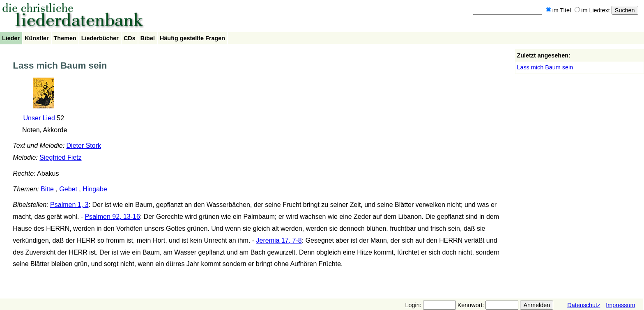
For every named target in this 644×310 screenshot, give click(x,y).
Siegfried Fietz (60, 157)
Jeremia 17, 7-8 (279, 240)
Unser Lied (39, 118)
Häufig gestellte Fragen (192, 38)
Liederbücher (100, 38)
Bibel (148, 38)
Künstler (37, 38)
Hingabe (95, 189)
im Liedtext (592, 10)
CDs (130, 38)
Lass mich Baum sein (545, 67)
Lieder (11, 38)
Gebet (68, 189)
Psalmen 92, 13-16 (113, 217)
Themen (65, 38)
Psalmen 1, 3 (69, 205)
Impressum (620, 305)
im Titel (559, 10)
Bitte (47, 189)
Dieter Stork (84, 146)
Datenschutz (584, 305)
